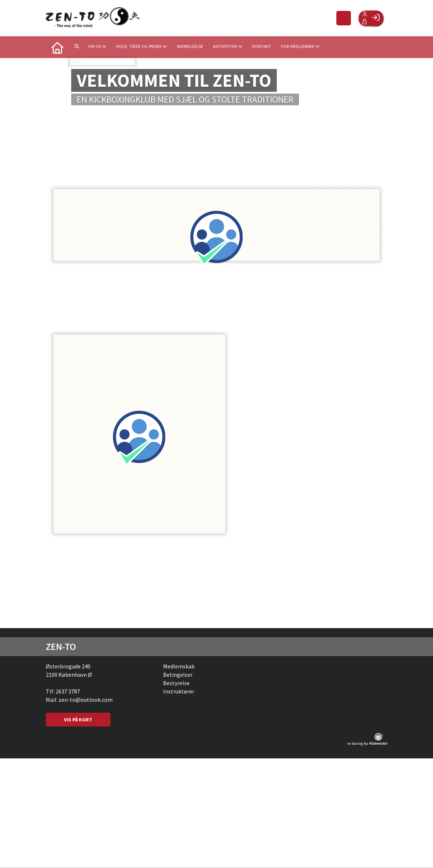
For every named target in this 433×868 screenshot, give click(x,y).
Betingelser (178, 675)
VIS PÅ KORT (78, 720)
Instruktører (179, 692)
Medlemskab (179, 667)
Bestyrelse (176, 684)
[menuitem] (57, 47)
